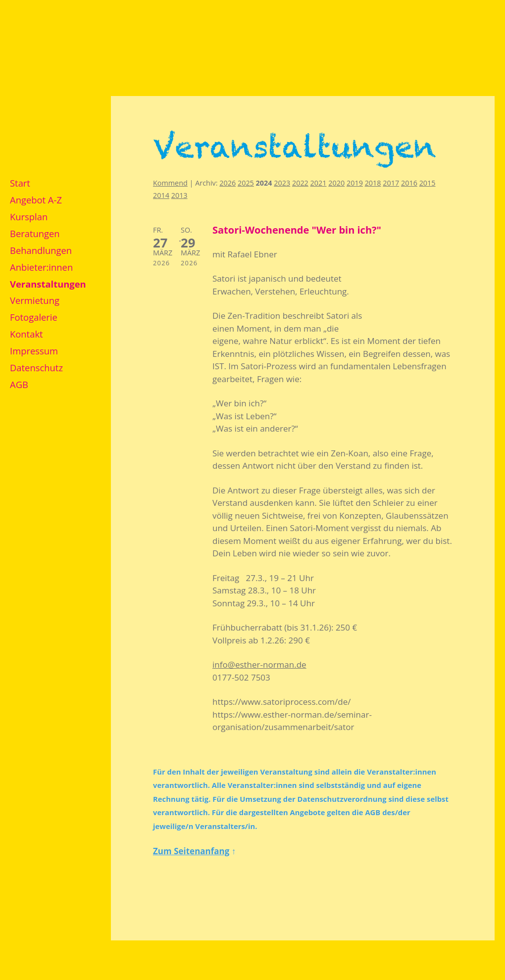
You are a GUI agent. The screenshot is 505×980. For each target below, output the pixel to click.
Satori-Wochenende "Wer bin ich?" (297, 230)
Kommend (170, 183)
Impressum (34, 351)
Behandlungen (41, 250)
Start (20, 183)
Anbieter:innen (41, 267)
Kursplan (29, 217)
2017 (391, 183)
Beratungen (35, 233)
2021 (319, 183)
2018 (373, 183)
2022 (300, 183)
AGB (19, 384)
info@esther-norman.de (259, 664)
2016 (409, 183)
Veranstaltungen (48, 284)
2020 (336, 183)
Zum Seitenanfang (191, 851)
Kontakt (26, 334)
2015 (428, 183)
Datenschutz (36, 367)
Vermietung (35, 300)
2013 (179, 195)
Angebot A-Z (36, 200)
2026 (227, 183)
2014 (161, 195)
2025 (246, 183)
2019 (355, 183)
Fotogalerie (34, 317)
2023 (282, 183)
